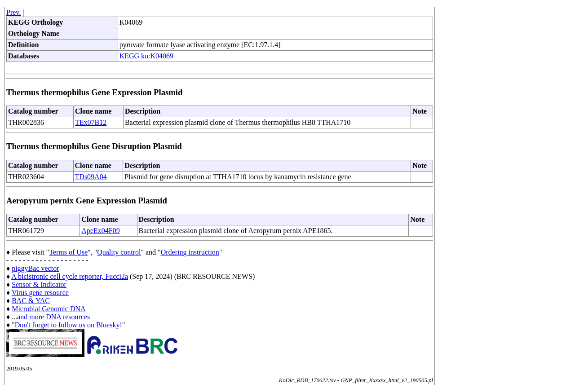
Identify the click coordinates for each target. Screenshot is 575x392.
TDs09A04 (91, 177)
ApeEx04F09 (100, 231)
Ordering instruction (190, 252)
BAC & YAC (31, 301)
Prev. (13, 12)
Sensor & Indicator (39, 284)
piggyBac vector (35, 268)
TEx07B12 (91, 122)
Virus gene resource (40, 293)
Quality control (119, 252)
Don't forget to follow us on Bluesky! (69, 325)
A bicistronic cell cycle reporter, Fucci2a (70, 276)
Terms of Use (68, 252)
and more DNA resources (53, 317)
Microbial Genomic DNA (49, 309)
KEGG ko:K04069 (146, 56)
